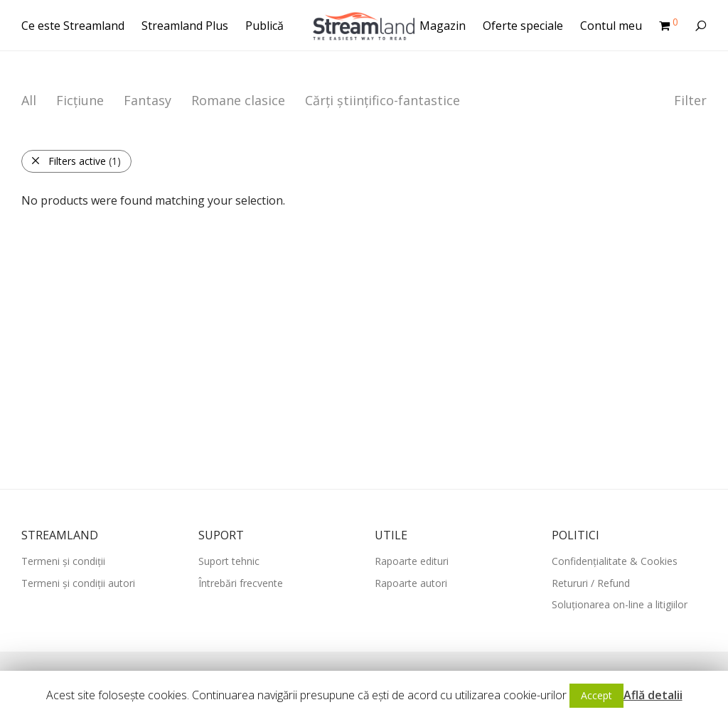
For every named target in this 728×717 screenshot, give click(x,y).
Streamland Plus (185, 26)
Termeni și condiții (63, 561)
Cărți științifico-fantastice (382, 100)
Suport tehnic (229, 561)
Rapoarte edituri (412, 561)
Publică (264, 26)
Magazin (443, 26)
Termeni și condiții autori (78, 583)
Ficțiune (80, 100)
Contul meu (611, 26)
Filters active (76, 161)
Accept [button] (596, 695)
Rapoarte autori (411, 583)
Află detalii (653, 695)
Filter (690, 100)
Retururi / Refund (591, 583)
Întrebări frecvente (241, 583)
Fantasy (148, 100)
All (29, 100)
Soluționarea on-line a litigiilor (620, 604)
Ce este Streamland (73, 26)
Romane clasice (238, 100)
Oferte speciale (523, 26)
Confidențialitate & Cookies (615, 561)
